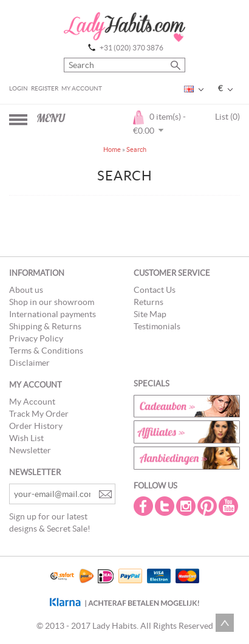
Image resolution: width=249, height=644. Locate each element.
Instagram (187, 506)
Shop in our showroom (52, 302)
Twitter (166, 506)
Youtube (230, 506)
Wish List (26, 438)
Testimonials (157, 326)
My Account (82, 88)
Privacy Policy (36, 338)
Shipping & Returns (45, 326)
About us (26, 290)
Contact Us (155, 290)
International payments (53, 314)
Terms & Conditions (46, 351)
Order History (36, 426)
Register (45, 88)
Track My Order (39, 414)
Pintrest (208, 506)
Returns (148, 302)
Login (19, 88)
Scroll (225, 623)
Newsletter (30, 450)
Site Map (150, 314)
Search (136, 149)
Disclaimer (29, 363)
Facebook (145, 506)
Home (112, 149)
